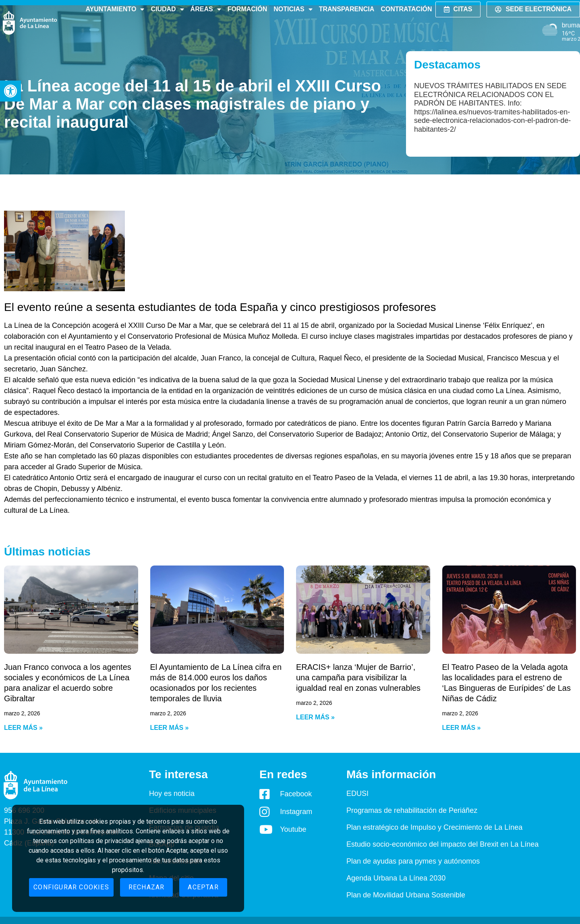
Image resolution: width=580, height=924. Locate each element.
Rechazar (147, 887)
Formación (248, 9)
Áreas (206, 9)
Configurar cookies (71, 887)
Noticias (293, 9)
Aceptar (203, 887)
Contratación (406, 9)
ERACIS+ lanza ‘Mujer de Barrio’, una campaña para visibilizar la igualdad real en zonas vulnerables (358, 677)
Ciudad (167, 9)
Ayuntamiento (115, 9)
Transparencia (347, 9)
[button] (10, 91)
